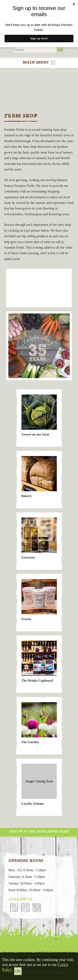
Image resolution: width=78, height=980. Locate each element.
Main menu (39, 63)
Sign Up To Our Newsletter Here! (39, 832)
